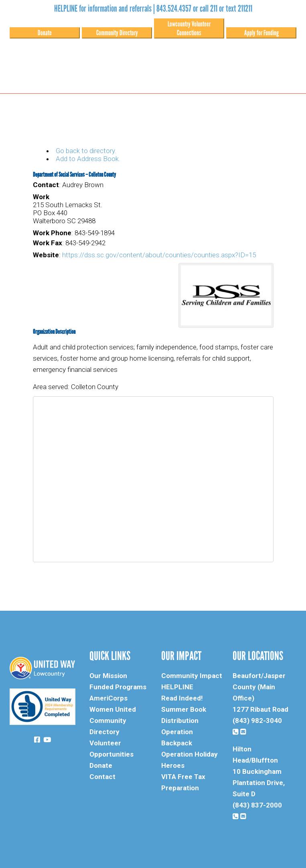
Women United (113, 709)
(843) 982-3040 (257, 721)
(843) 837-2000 (257, 805)
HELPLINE (177, 687)
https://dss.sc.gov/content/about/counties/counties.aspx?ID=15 (159, 255)
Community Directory (117, 33)
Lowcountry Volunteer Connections (189, 28)
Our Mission (108, 676)
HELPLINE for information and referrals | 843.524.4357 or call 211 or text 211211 (153, 8)
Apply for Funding (261, 33)
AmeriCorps (108, 698)
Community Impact (192, 676)
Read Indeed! (182, 698)
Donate (45, 33)
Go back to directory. (86, 151)
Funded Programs (118, 687)
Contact (102, 777)
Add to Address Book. (88, 159)
